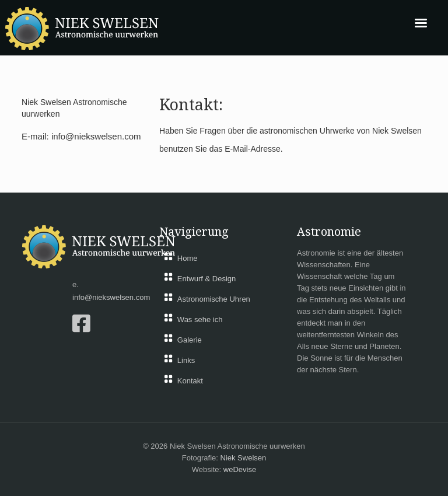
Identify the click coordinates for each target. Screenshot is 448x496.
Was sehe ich (200, 319)
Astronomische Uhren (214, 299)
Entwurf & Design (206, 279)
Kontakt (190, 381)
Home (188, 258)
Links (186, 360)
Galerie (190, 340)
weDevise (240, 469)
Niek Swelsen (243, 458)
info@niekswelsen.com (96, 136)
